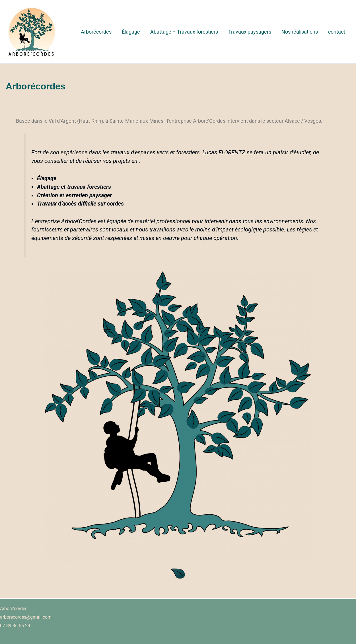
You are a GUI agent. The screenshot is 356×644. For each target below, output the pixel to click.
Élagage (131, 32)
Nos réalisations (300, 32)
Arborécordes (96, 32)
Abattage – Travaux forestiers (184, 32)
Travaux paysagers (250, 32)
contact (337, 32)
